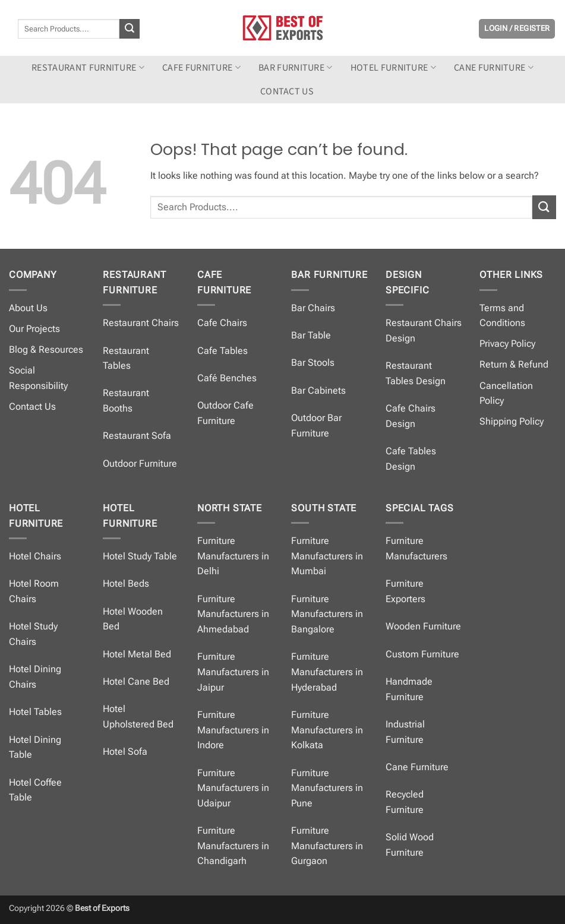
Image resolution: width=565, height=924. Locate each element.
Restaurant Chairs (141, 323)
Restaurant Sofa (137, 436)
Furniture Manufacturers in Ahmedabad (233, 614)
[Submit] (130, 29)
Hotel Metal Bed (137, 654)
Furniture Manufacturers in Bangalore (327, 614)
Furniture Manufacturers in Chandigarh (233, 846)
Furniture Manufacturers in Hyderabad (327, 672)
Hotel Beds (126, 583)
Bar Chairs (313, 308)
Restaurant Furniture (88, 68)
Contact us (287, 91)
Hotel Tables (35, 712)
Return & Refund (514, 364)
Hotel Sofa (125, 751)
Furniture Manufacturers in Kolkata (327, 730)
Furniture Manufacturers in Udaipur (233, 788)
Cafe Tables (222, 351)
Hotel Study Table (140, 556)
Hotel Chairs (35, 556)
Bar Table (311, 335)
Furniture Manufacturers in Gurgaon (327, 846)
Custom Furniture (422, 654)
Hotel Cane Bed (136, 681)
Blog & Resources (46, 349)
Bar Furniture (296, 68)
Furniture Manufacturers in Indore (233, 730)
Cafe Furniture (201, 68)
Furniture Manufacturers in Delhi (233, 556)
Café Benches (227, 378)
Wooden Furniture (423, 626)
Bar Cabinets (318, 390)
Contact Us (32, 406)
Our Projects (34, 329)
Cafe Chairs (222, 323)
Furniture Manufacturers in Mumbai (327, 556)
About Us (28, 308)
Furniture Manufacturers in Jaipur (233, 672)
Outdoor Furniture (140, 463)
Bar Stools (313, 363)
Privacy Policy (507, 344)
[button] (517, 29)
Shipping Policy (512, 421)
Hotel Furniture (393, 68)
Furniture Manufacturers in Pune (327, 788)
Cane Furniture (494, 68)
